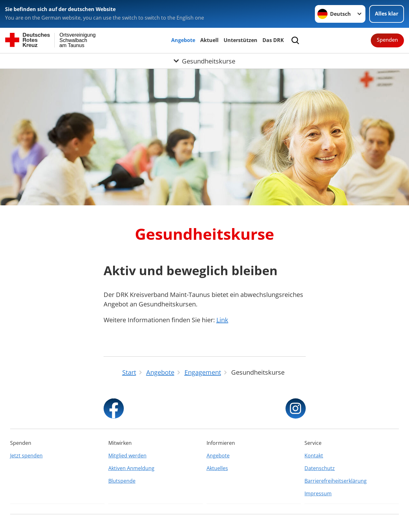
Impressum (318, 493)
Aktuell (209, 40)
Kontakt (314, 456)
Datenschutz (320, 468)
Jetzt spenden (26, 456)
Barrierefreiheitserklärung (336, 481)
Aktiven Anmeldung (131, 468)
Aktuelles (217, 468)
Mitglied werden (127, 456)
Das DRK (273, 40)
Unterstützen (241, 40)
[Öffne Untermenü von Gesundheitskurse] (204, 61)
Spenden (387, 40)
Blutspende (122, 481)
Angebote (183, 40)
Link (222, 320)
